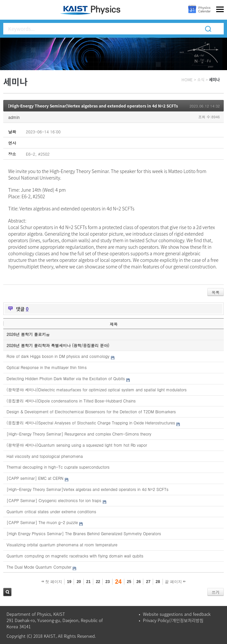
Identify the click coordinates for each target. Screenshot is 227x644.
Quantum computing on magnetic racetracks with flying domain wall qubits (75, 556)
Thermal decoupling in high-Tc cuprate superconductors (58, 467)
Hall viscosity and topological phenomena (45, 456)
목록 (216, 292)
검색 (7, 592)
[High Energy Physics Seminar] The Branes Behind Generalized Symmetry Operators (84, 533)
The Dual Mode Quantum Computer (39, 567)
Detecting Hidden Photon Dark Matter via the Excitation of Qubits (66, 378)
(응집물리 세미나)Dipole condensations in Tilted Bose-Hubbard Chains (71, 401)
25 (129, 582)
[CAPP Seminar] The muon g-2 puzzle (42, 522)
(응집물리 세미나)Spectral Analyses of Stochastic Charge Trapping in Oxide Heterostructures (91, 423)
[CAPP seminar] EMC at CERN (35, 478)
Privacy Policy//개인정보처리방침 (173, 620)
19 (69, 582)
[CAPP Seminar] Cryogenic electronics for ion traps (54, 500)
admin (14, 117)
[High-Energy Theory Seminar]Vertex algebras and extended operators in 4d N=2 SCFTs (93, 106)
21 (88, 582)
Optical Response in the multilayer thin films (47, 367)
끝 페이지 (175, 582)
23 (107, 582)
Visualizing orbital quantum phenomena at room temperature (62, 545)
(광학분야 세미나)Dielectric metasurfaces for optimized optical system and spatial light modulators (97, 390)
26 (139, 582)
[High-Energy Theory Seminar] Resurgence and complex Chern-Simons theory (79, 434)
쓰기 (216, 592)
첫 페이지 (52, 582)
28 (158, 582)
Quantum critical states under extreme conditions (51, 511)
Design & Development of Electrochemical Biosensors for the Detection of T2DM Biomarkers (91, 411)
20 (79, 582)
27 (148, 582)
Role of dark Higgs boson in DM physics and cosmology (58, 356)
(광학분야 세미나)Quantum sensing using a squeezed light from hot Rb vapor (77, 445)
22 (98, 582)
